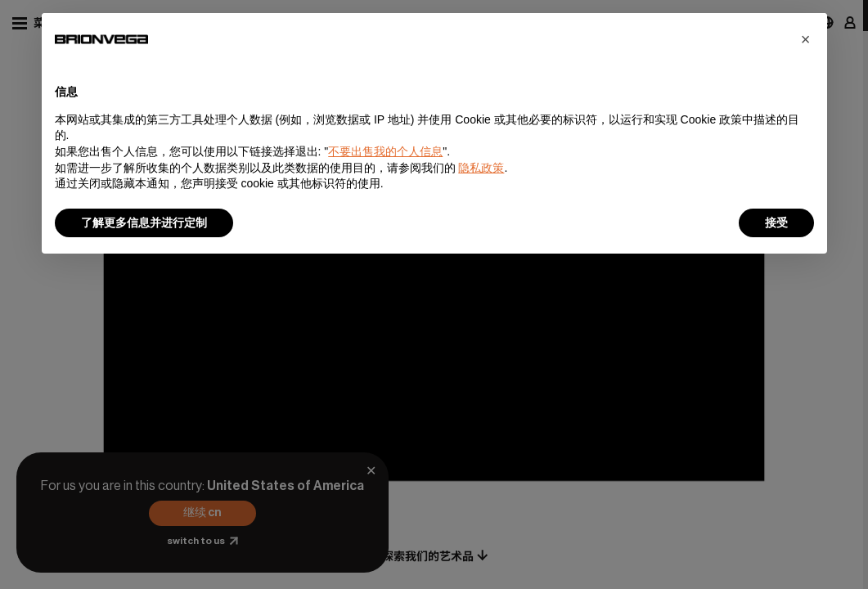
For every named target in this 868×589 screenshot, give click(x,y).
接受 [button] (776, 223)
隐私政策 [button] (481, 168)
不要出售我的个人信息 (385, 151)
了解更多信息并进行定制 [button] (144, 223)
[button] (806, 39)
